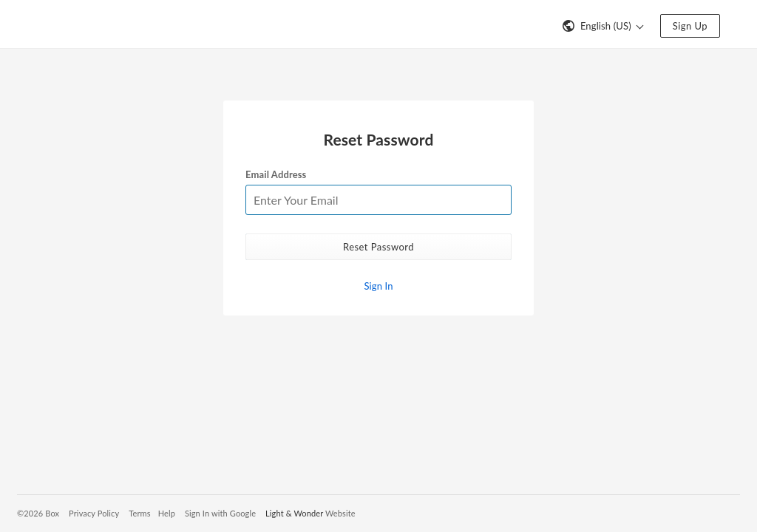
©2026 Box (38, 513)
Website (340, 513)
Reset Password (378, 247)
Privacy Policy (94, 513)
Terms (139, 513)
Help (167, 513)
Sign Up (690, 26)
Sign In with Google (220, 513)
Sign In (378, 286)
